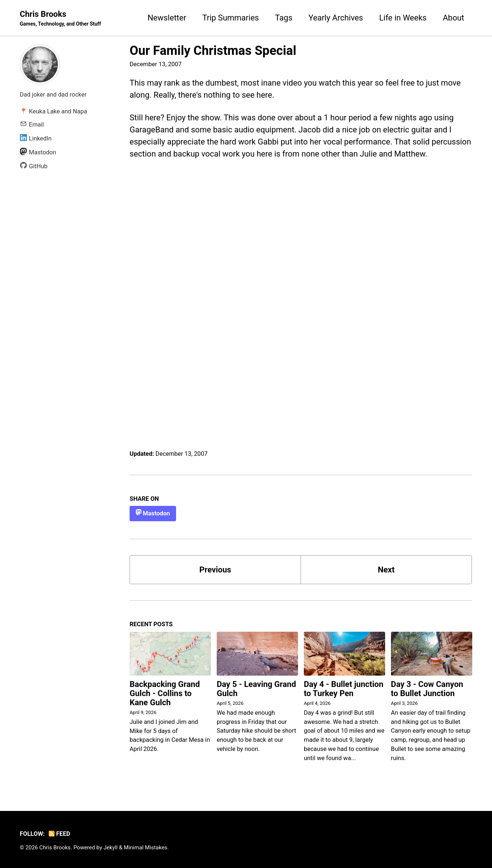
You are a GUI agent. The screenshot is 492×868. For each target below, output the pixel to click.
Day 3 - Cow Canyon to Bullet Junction (427, 689)
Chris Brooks (60, 19)
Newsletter (167, 18)
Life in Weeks (403, 18)
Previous (215, 570)
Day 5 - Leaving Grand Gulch (256, 689)
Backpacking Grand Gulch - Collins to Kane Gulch (165, 693)
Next (386, 570)
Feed (59, 834)
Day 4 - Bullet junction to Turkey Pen (344, 689)
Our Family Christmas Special (213, 50)
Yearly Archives (336, 18)
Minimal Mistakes (146, 848)
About (453, 18)
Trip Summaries (231, 18)
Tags (284, 18)
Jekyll (111, 848)
